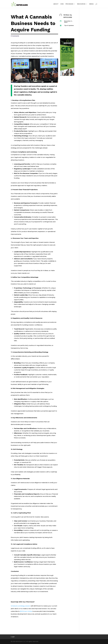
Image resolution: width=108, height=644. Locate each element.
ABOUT (56, 4)
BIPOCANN (68, 17)
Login (13, 637)
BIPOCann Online (26, 611)
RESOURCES (81, 4)
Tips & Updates (69, 25)
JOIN (62, 4)
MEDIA (91, 4)
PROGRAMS (69, 4)
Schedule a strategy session (21, 606)
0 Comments (15, 36)
